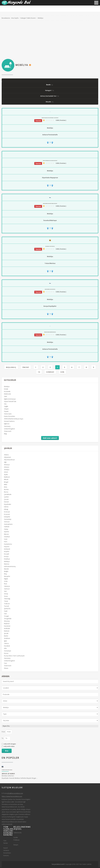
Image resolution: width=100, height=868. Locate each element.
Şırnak (6, 634)
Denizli (6, 502)
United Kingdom (9, 429)
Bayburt (7, 624)
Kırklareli (7, 550)
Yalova (6, 644)
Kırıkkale (7, 629)
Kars (6, 542)
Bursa (6, 493)
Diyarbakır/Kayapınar (50, 178)
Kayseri (7, 547)
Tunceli (6, 607)
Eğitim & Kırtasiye (10, 400)
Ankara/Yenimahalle (50, 135)
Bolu (6, 487)
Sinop (6, 594)
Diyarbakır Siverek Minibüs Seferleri (7, 771)
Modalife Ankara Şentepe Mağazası (50, 333)
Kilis (5, 649)
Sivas (6, 597)
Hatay (6, 530)
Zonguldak (8, 619)
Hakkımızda (17, 833)
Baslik (49, 85)
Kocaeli (7, 555)
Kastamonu (8, 545)
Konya (6, 557)
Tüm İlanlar (6, 842)
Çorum (6, 500)
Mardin (6, 569)
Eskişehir (7, 517)
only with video (9, 747)
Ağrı (5, 463)
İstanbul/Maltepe (50, 221)
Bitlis (6, 485)
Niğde (6, 579)
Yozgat (6, 617)
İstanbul (7, 537)
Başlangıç (11, 368)
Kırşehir (7, 552)
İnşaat (6, 412)
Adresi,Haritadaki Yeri (49, 97)
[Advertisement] (50, 40)
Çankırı (6, 497)
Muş (5, 574)
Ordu (6, 582)
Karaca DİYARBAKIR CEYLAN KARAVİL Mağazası (50, 161)
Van (5, 614)
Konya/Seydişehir (50, 307)
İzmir (6, 540)
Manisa (7, 564)
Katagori (49, 91)
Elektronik (7, 395)
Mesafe (50, 102)
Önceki (26, 368)
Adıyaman (7, 458)
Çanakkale (8, 495)
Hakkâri (7, 527)
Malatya (7, 562)
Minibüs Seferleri (8, 776)
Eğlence (7, 424)
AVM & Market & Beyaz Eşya (14, 419)
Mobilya (50, 129)
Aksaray (7, 622)
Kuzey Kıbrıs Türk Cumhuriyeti (14, 656)
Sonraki (50, 373)
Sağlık (6, 407)
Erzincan (7, 512)
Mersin (6, 535)
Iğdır (6, 641)
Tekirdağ (7, 599)
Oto (5, 404)
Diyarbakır (8, 505)
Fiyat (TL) (6, 727)
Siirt (5, 592)
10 (39, 373)
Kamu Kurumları (10, 417)
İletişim (16, 845)
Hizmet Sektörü (9, 422)
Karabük (7, 646)
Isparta (6, 532)
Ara (7, 751)
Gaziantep (8, 520)
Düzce (6, 654)
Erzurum (7, 515)
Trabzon (7, 604)
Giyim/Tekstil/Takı (10, 402)
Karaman (7, 627)
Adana (6, 455)
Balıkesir (7, 478)
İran (5, 664)
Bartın (6, 637)
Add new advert (50, 439)
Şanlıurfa (7, 609)
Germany (7, 427)
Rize (6, 584)
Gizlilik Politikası (16, 839)
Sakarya (7, 587)
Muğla (6, 572)
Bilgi (5, 434)
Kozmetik (7, 392)
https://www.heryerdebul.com (12, 797)
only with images (10, 745)
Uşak (6, 612)
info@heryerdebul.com (15, 794)
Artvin (6, 473)
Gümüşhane (8, 525)
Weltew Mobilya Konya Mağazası (50, 290)
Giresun (7, 522)
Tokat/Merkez (50, 264)
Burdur (6, 490)
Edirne (6, 507)
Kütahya (7, 560)
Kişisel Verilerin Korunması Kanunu (7, 852)
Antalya (7, 470)
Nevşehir (7, 577)
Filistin (6, 669)
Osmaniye (8, 651)
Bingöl (6, 483)
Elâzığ (6, 510)
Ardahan (7, 639)
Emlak (6, 390)
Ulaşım (6, 410)
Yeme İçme (8, 414)
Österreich (8, 432)
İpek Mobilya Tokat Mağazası (50, 247)
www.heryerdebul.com (9, 807)
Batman (7, 632)
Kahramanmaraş (10, 567)
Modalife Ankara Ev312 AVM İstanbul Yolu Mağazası (50, 118)
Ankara (7, 468)
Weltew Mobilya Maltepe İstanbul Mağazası (50, 204)
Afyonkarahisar (9, 460)
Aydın (6, 475)
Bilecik (6, 480)
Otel (5, 397)
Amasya (7, 465)
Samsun (7, 589)
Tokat (6, 602)
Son (62, 373)
